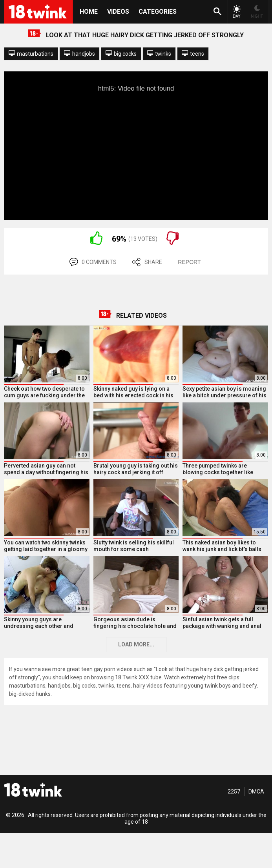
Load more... (136, 644)
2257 (234, 792)
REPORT (189, 262)
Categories (158, 12)
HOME (89, 12)
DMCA (256, 792)
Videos (118, 12)
